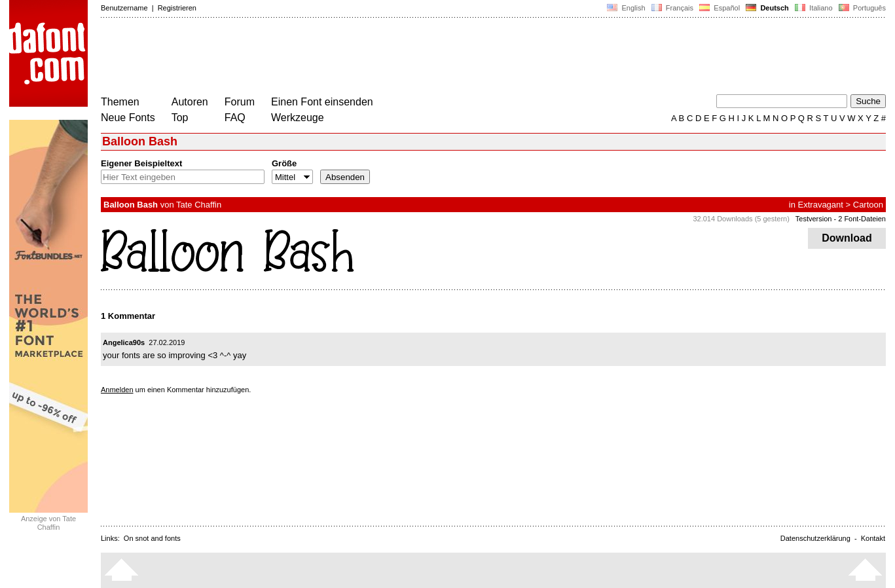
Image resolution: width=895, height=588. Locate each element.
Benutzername (124, 8)
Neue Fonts (128, 118)
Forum (240, 102)
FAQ (235, 118)
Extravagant (821, 205)
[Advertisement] (339, 58)
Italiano (814, 8)
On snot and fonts (152, 538)
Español (720, 8)
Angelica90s (124, 342)
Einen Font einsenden (322, 102)
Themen (120, 102)
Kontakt (873, 538)
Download (847, 238)
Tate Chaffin (199, 205)
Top (180, 118)
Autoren (190, 102)
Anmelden (117, 390)
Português (861, 8)
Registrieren (177, 8)
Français (672, 8)
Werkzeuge (298, 118)
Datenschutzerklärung (815, 538)
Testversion (814, 219)
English (626, 8)
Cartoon (868, 205)
